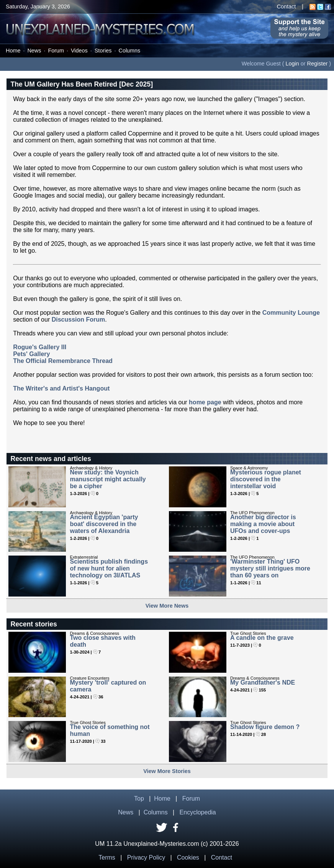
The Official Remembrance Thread (63, 361)
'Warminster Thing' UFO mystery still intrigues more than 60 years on (270, 568)
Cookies (188, 857)
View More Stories (167, 771)
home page (205, 402)
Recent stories (34, 624)
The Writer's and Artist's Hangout (61, 388)
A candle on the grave (262, 638)
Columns (130, 51)
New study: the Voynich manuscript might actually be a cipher (108, 479)
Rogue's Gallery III (40, 347)
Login (292, 64)
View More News (167, 606)
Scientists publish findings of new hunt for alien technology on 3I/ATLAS (109, 568)
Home (13, 51)
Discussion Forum (79, 320)
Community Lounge (291, 313)
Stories (103, 51)
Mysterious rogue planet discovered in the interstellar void (266, 479)
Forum (56, 51)
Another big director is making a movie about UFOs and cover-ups (263, 524)
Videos (79, 51)
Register (318, 64)
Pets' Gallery (31, 354)
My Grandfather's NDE (263, 682)
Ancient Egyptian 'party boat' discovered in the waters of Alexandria (104, 524)
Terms (107, 857)
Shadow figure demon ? (265, 727)
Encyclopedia (198, 812)
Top (139, 799)
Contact (287, 7)
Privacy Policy (146, 857)
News (34, 51)
